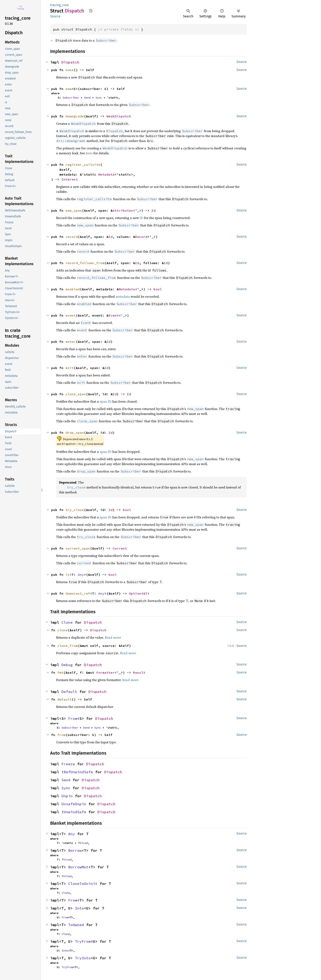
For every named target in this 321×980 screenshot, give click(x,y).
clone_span (76, 394)
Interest (70, 179)
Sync (99, 98)
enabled (73, 289)
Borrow (75, 850)
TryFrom (83, 941)
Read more (113, 637)
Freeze (68, 764)
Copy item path (91, 11)
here (89, 153)
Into (79, 908)
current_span (78, 548)
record (72, 237)
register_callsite (83, 165)
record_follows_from (85, 263)
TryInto (83, 958)
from (61, 735)
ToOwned (76, 925)
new (69, 89)
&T (145, 593)
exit (70, 368)
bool (158, 289)
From (73, 718)
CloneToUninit (83, 884)
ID (141, 218)
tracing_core (59, 5)
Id (154, 210)
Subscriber (71, 98)
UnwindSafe (75, 812)
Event (114, 315)
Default (69, 692)
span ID (106, 401)
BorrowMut (78, 867)
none (70, 70)
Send (87, 98)
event (71, 315)
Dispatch (70, 62)
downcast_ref (78, 593)
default (64, 699)
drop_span (75, 433)
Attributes (123, 210)
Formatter (105, 672)
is (68, 575)
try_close (75, 510)
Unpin (67, 796)
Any (81, 575)
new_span (74, 210)
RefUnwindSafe (78, 772)
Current (120, 548)
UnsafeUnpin (74, 804)
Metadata (106, 174)
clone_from (68, 646)
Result (139, 672)
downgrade (75, 116)
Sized (84, 843)
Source (55, 16)
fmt (60, 672)
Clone (67, 622)
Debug (67, 665)
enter (71, 342)
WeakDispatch (119, 116)
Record (141, 237)
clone (62, 630)
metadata (123, 296)
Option (135, 593)
